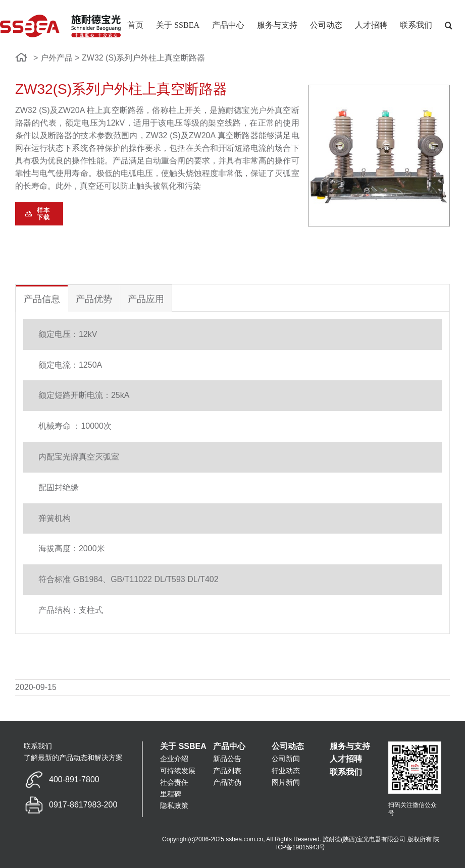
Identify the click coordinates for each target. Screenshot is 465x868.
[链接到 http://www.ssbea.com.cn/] (21, 57)
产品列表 (227, 771)
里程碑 (171, 794)
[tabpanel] (232, 473)
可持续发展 (178, 771)
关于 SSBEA (183, 746)
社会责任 (174, 782)
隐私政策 (174, 805)
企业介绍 (174, 759)
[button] (449, 25)
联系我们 (346, 772)
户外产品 (57, 58)
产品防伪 (227, 782)
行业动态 (286, 771)
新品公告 (227, 759)
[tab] (42, 298)
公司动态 (288, 746)
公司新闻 (286, 759)
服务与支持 (350, 746)
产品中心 (229, 746)
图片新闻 (286, 782)
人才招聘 (346, 759)
